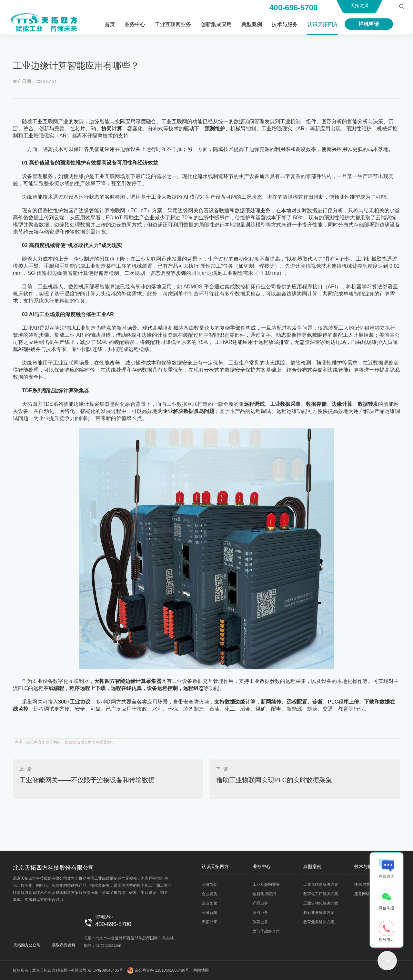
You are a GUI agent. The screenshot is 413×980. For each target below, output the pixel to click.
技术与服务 (285, 24)
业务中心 (135, 24)
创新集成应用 (216, 24)
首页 (110, 24)
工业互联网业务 (173, 24)
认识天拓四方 (323, 24)
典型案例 (252, 24)
